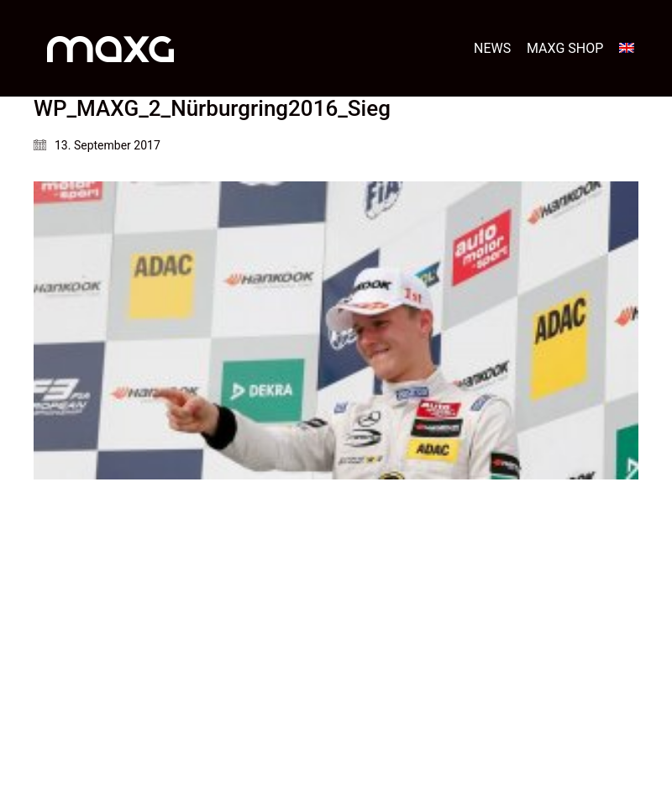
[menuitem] (627, 48)
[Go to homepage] (110, 48)
